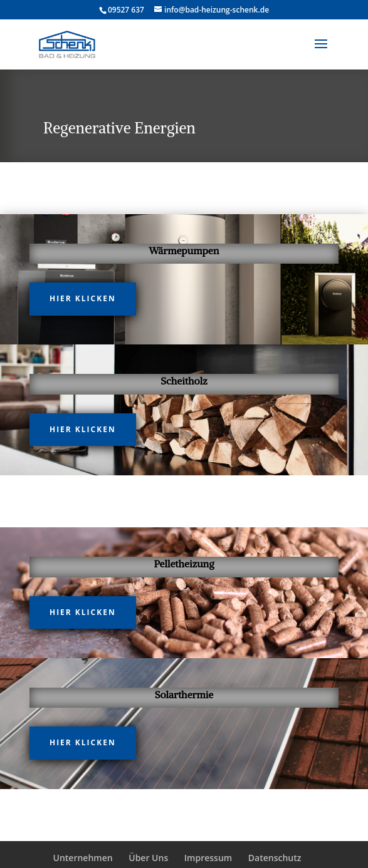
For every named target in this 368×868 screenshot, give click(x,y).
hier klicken (83, 298)
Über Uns (148, 858)
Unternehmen (82, 858)
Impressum (208, 858)
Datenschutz (275, 858)
